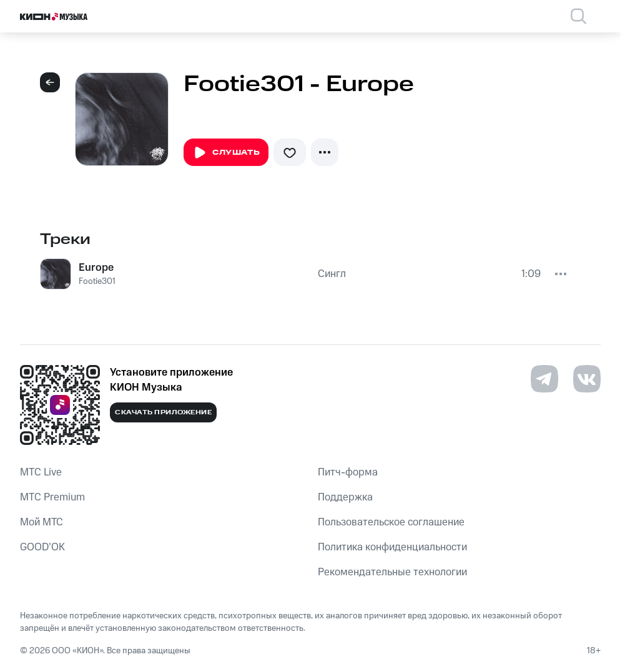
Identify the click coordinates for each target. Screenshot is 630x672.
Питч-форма (348, 472)
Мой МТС (42, 522)
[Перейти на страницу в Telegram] (544, 379)
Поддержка (345, 497)
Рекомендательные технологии (392, 572)
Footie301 (97, 281)
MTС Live (41, 472)
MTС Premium (52, 497)
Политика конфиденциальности (392, 547)
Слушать (226, 153)
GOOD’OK (42, 547)
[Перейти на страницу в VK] (587, 379)
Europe (96, 268)
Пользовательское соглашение (391, 522)
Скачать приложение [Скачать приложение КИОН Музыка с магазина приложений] (163, 412)
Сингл (332, 274)
